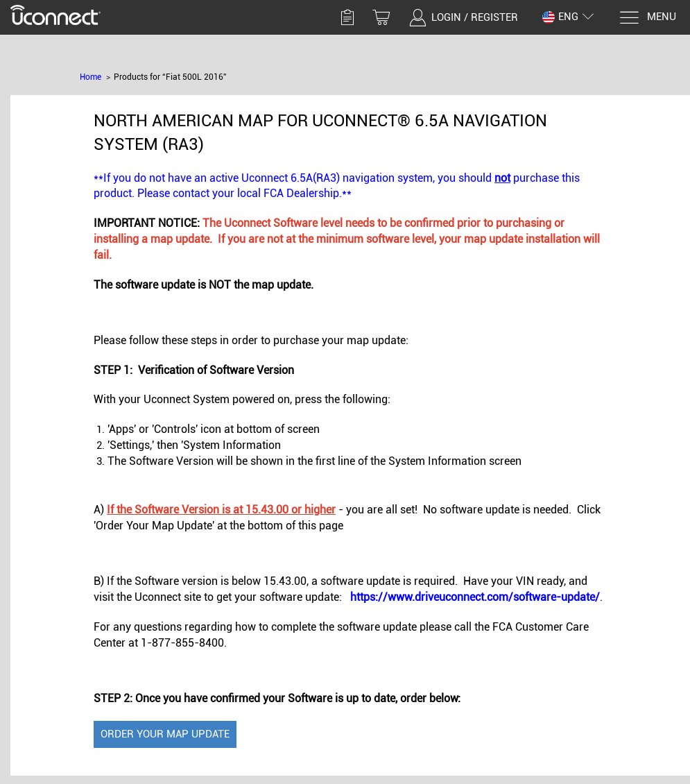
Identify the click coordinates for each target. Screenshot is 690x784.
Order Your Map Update (165, 734)
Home (90, 77)
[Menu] (647, 18)
